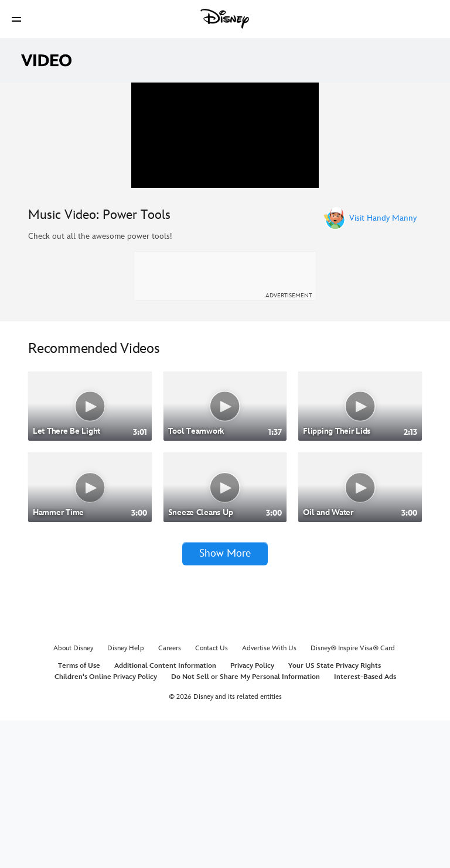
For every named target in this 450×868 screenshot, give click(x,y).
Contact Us (212, 796)
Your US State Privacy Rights (335, 813)
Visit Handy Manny (383, 366)
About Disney (73, 796)
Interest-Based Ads (365, 824)
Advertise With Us (269, 796)
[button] (16, 19)
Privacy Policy (252, 813)
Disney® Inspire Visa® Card (353, 796)
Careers (170, 796)
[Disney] (225, 19)
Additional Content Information (165, 813)
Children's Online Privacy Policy (106, 824)
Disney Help (126, 796)
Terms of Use (79, 813)
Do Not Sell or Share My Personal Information (246, 824)
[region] (225, 209)
